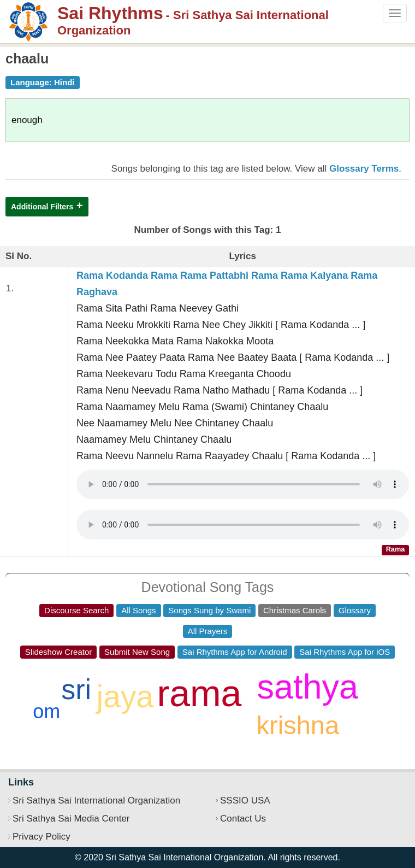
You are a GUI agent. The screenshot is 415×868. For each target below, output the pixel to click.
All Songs (138, 610)
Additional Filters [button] (42, 207)
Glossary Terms (364, 169)
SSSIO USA (245, 800)
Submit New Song (137, 652)
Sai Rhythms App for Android (235, 652)
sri (76, 689)
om (46, 711)
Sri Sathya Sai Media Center (71, 819)
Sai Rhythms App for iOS (345, 652)
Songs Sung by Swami (209, 610)
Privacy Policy (41, 837)
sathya (307, 687)
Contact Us (243, 819)
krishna (298, 725)
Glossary (355, 610)
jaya (125, 696)
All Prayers (208, 631)
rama (200, 693)
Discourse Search (76, 610)
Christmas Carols (295, 610)
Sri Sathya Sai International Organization (96, 800)
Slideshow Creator (59, 652)
